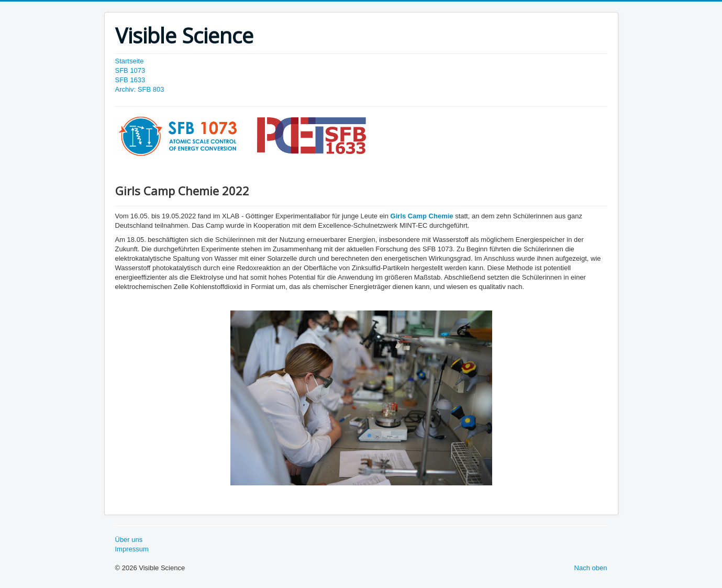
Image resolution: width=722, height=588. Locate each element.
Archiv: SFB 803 (140, 89)
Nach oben (591, 568)
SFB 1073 (130, 70)
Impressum (132, 549)
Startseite (130, 61)
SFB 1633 (130, 80)
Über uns (129, 540)
